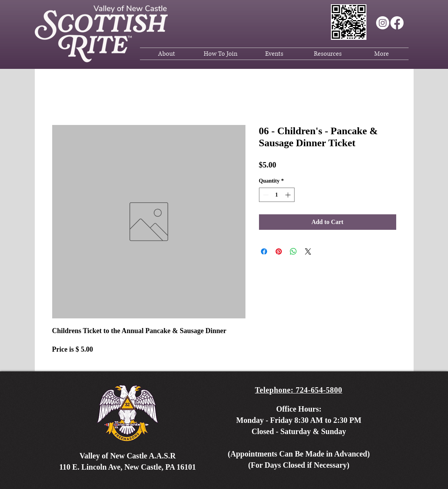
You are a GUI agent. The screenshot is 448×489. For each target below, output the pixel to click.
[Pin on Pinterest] (279, 251)
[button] (167, 54)
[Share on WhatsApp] (293, 251)
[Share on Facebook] (264, 251)
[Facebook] (397, 23)
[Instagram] (383, 23)
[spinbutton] (277, 195)
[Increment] (289, 195)
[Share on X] (308, 251)
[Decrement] (265, 195)
